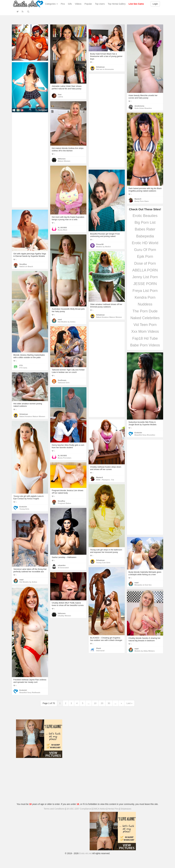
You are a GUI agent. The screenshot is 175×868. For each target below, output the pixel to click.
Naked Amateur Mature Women (109, 317)
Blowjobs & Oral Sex (143, 585)
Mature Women (64, 161)
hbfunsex (62, 159)
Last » (129, 703)
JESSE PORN (145, 284)
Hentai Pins (113, 809)
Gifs (70, 4)
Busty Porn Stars (142, 201)
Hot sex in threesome (105, 69)
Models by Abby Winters (145, 651)
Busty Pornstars (65, 458)
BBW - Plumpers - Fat (105, 480)
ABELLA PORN (145, 270)
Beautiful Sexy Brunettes (145, 435)
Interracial (100, 651)
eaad (60, 319)
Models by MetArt (103, 247)
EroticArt (138, 433)
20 (102, 703)
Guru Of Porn (145, 250)
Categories (51, 4)
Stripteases (126, 809)
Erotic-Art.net (85, 853)
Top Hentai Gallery (117, 4)
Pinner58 (100, 244)
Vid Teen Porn (145, 325)
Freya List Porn (145, 291)
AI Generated (63, 568)
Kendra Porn (145, 297)
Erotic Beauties (145, 216)
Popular (88, 4)
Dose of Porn (145, 263)
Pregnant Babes (64, 503)
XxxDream (62, 380)
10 (95, 703)
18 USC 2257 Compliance (79, 809)
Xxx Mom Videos (145, 331)
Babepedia (145, 236)
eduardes (62, 565)
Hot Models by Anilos (67, 322)
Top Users (100, 4)
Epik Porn (145, 256)
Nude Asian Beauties (143, 108)
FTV (21, 365)
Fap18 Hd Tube (145, 338)
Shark (99, 648)
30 (109, 703)
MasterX (138, 199)
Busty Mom (62, 230)
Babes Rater (145, 229)
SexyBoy (23, 264)
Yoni (60, 95)
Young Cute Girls (103, 563)
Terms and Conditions (54, 809)
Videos (78, 4)
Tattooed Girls (64, 383)
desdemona (139, 106)
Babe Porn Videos (145, 345)
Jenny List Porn (145, 277)
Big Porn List (145, 222)
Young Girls (24, 509)
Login (155, 4)
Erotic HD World (145, 243)
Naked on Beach (26, 266)
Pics (63, 4)
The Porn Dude (145, 311)
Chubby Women (64, 616)
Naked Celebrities (145, 318)
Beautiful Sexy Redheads (30, 692)
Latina (60, 97)
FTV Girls (23, 368)
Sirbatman (100, 67)
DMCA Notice (100, 809)
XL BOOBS (62, 228)
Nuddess (145, 304)
